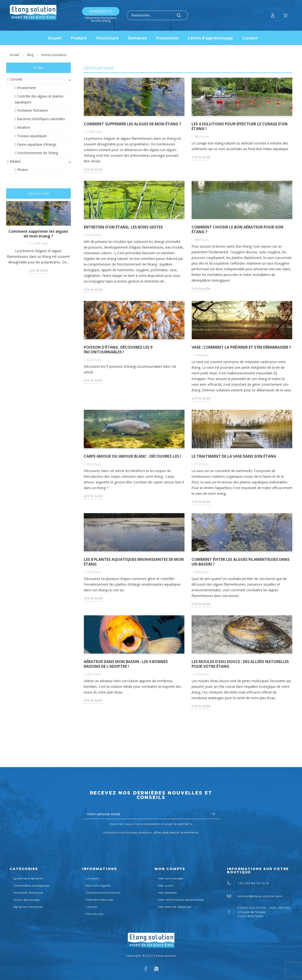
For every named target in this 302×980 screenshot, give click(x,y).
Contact (92, 907)
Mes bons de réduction (175, 907)
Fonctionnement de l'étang (38, 153)
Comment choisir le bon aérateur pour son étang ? (237, 229)
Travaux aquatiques (32, 136)
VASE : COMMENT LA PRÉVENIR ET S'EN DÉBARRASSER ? (241, 347)
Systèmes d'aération (28, 878)
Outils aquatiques (27, 900)
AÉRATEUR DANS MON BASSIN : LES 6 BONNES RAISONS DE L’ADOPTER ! (126, 664)
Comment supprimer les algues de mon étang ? (38, 234)
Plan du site (95, 914)
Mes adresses (168, 893)
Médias (15, 161)
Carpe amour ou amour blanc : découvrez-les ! (132, 456)
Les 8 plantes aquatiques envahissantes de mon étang (134, 562)
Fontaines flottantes (32, 110)
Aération (23, 127)
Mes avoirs (166, 885)
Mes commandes (171, 878)
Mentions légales (98, 885)
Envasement (26, 88)
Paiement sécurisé (99, 900)
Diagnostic (101, 11)
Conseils (16, 79)
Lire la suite (38, 270)
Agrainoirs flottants (28, 907)
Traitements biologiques (31, 885)
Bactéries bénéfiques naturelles (41, 119)
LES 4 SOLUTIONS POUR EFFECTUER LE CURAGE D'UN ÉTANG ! (240, 126)
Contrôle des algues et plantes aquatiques (39, 99)
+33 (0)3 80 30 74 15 (253, 883)
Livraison (92, 878)
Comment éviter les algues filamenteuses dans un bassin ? (241, 562)
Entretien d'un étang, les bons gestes (123, 227)
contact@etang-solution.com (260, 896)
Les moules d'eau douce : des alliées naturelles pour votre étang (240, 664)
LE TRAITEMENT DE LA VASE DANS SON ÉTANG (234, 456)
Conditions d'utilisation (103, 893)
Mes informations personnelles (181, 900)
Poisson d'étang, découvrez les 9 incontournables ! (118, 350)
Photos (23, 170)
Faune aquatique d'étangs (37, 144)
